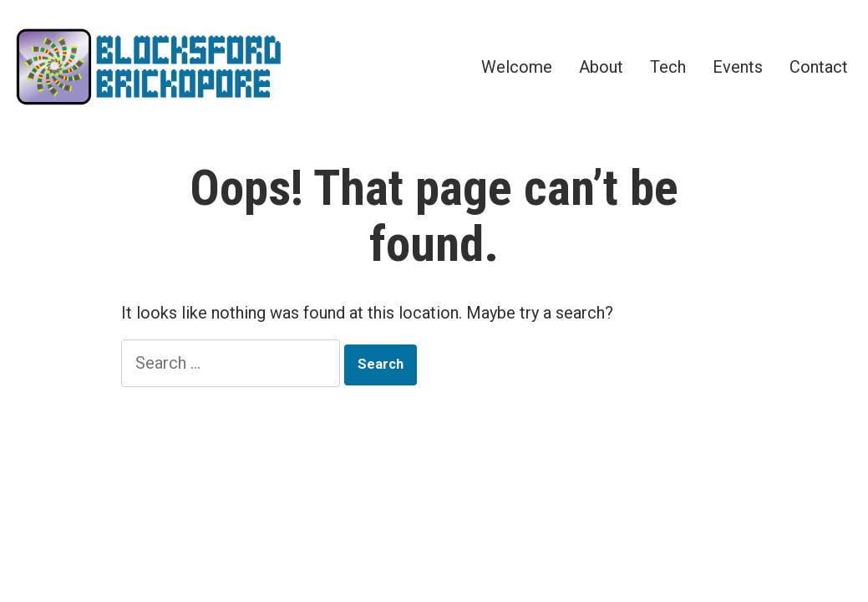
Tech (668, 66)
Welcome (517, 66)
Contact (819, 66)
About (601, 66)
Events (738, 66)
